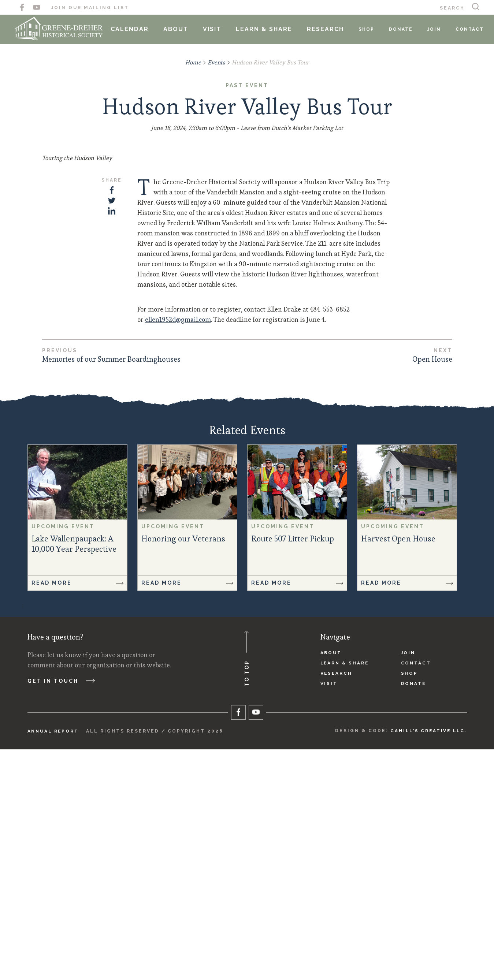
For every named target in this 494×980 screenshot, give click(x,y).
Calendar (133, 29)
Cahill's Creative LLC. (427, 961)
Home (193, 62)
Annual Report (54, 962)
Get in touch (57, 912)
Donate (404, 29)
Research (328, 29)
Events (216, 62)
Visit (215, 29)
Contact (473, 29)
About (179, 29)
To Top (255, 889)
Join (437, 29)
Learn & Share (267, 29)
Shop (369, 29)
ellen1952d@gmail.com (178, 550)
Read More (77, 813)
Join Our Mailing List (90, 8)
